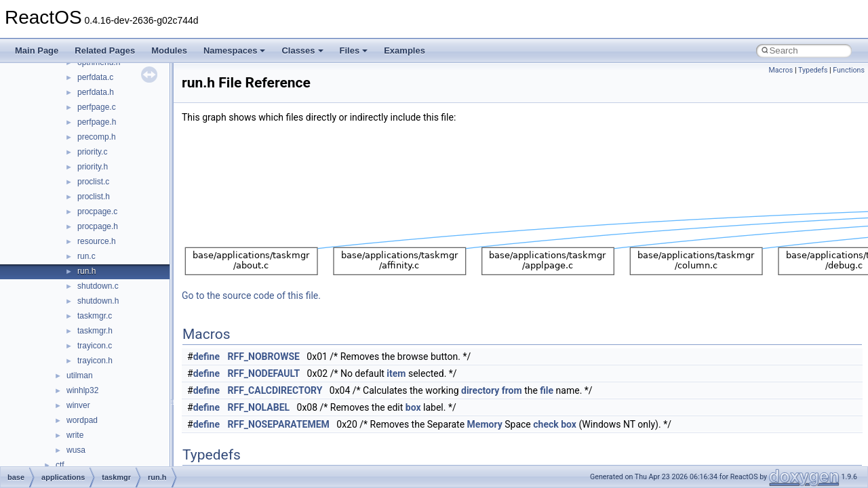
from (512, 390)
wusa (76, 450)
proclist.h (94, 197)
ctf (60, 465)
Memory (485, 424)
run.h (86, 271)
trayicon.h (95, 361)
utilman (80, 375)
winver (78, 405)
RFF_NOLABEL (259, 407)
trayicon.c (95, 346)
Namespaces (235, 50)
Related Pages (105, 50)
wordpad (82, 420)
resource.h (97, 241)
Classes (302, 50)
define (206, 357)
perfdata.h (96, 92)
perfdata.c (95, 77)
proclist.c (93, 182)
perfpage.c (97, 107)
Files (354, 50)
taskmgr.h (95, 331)
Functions (849, 70)
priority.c (92, 152)
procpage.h (98, 226)
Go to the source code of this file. (251, 296)
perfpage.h (97, 122)
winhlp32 (82, 390)
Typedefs (813, 70)
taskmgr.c (95, 316)
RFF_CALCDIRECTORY (275, 390)
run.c (86, 256)
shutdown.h (98, 301)
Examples (405, 50)
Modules (169, 50)
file (547, 390)
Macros (781, 70)
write (75, 435)
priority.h (93, 167)
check (546, 424)
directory (480, 390)
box (413, 407)
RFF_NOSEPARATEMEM (279, 424)
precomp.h (97, 137)
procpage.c (97, 211)
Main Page (37, 50)
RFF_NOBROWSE (264, 357)
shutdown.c (98, 286)
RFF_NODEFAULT (264, 373)
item (396, 373)
